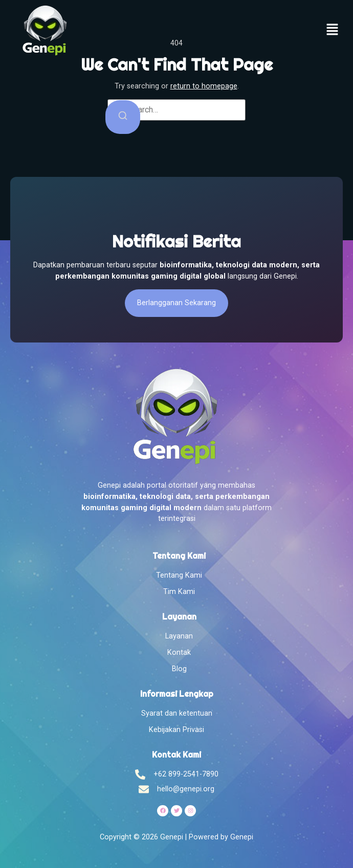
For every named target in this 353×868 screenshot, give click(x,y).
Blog (179, 669)
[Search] (123, 117)
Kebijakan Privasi (176, 730)
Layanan (179, 636)
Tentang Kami (179, 575)
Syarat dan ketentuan (177, 713)
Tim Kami (179, 592)
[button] (333, 31)
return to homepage (204, 86)
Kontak (179, 653)
